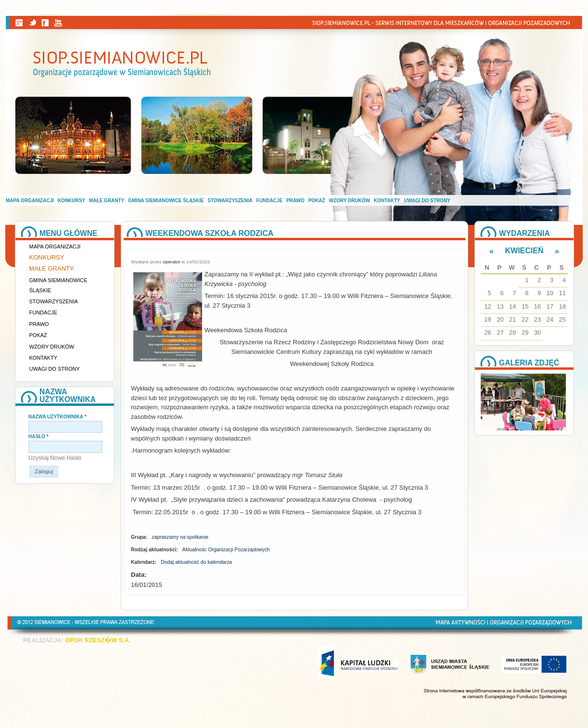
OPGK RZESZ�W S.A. (98, 640)
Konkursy (71, 201)
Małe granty (107, 201)
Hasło (38, 436)
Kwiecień (524, 251)
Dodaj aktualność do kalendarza (196, 562)
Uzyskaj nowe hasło (55, 458)
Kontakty (387, 201)
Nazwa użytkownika (57, 417)
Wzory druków (350, 201)
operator (172, 262)
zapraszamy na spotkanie (180, 537)
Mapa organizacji (30, 201)
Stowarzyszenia (230, 201)
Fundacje (269, 201)
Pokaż (317, 201)
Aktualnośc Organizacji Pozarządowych (226, 550)
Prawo (295, 201)
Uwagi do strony (427, 201)
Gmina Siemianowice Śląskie (166, 201)
